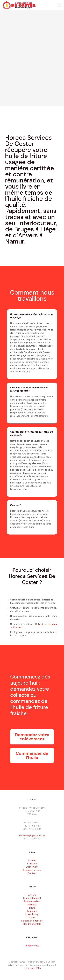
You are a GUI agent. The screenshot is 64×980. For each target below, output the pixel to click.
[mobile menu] (59, 5)
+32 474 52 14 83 (32, 826)
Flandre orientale (32, 924)
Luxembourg (32, 914)
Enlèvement (32, 867)
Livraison (52, 624)
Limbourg (32, 911)
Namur (32, 918)
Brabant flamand (32, 898)
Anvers (32, 895)
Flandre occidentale (32, 921)
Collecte (40, 624)
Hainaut (32, 905)
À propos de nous (32, 870)
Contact (18, 627)
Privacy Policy (32, 946)
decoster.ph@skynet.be (32, 835)
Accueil (32, 860)
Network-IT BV (34, 968)
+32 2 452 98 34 (32, 823)
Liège (32, 908)
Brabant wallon (32, 901)
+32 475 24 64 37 (32, 829)
